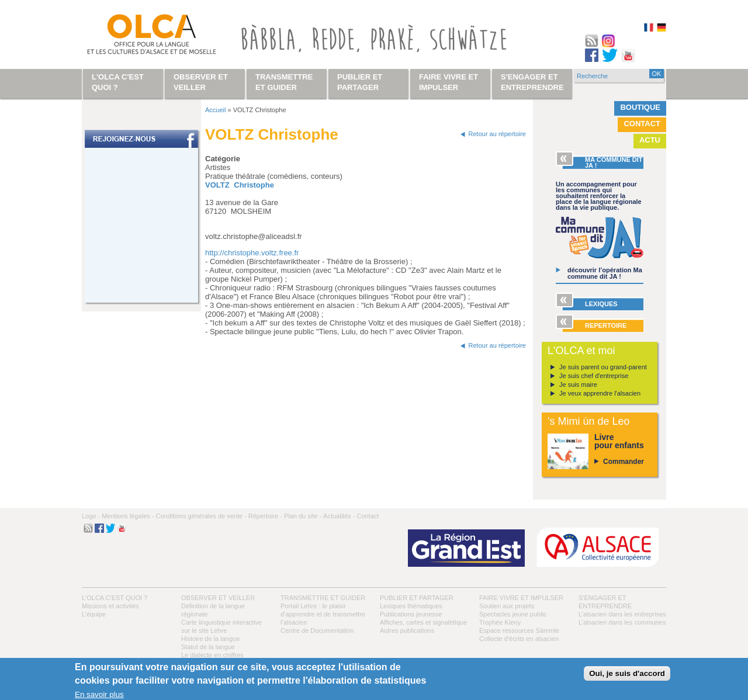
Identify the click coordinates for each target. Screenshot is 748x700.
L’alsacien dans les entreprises (622, 614)
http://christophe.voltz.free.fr (252, 253)
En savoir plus (99, 694)
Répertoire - (265, 516)
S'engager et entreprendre (532, 82)
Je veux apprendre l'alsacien (600, 393)
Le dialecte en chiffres (212, 655)
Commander (624, 462)
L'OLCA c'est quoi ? (115, 598)
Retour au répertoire (497, 134)
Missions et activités (110, 606)
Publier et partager (417, 598)
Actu (650, 140)
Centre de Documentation (317, 630)
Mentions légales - (128, 516)
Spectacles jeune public (513, 614)
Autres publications (407, 630)
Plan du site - (303, 516)
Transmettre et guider (323, 598)
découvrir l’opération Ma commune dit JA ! (605, 273)
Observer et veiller (218, 598)
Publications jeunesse (411, 614)
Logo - (91, 516)
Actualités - (339, 516)
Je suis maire (578, 384)
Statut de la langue (208, 647)
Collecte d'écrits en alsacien (519, 639)
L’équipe (94, 614)
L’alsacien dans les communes (622, 622)
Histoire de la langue (210, 639)
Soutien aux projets (507, 606)
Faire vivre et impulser (521, 598)
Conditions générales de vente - (201, 516)
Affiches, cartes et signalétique (423, 622)
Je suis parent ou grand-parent (603, 367)
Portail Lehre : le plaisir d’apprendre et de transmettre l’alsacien (323, 614)
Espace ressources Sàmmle (519, 630)
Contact (642, 124)
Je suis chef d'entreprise (594, 376)
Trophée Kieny (500, 622)
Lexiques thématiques (411, 606)
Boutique (640, 107)
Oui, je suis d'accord (627, 673)
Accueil (215, 110)
